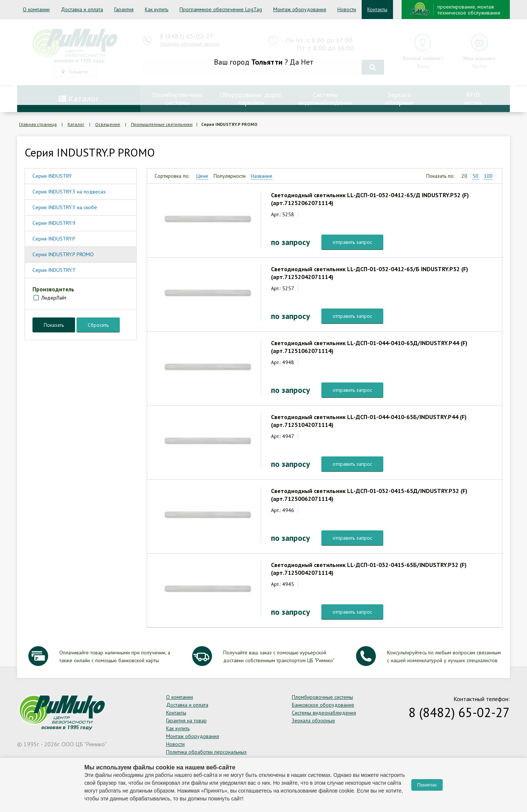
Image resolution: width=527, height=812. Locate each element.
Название (262, 176)
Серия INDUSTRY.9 (54, 223)
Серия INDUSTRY (52, 176)
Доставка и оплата (82, 9)
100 (488, 176)
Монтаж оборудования (300, 9)
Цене (202, 176)
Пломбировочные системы (322, 697)
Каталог (76, 124)
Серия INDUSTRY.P (54, 239)
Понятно (427, 785)
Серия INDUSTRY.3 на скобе (65, 207)
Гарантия (124, 9)
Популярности (230, 176)
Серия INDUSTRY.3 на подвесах (69, 192)
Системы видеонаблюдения (324, 713)
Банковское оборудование (323, 705)
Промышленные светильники (162, 124)
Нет (307, 62)
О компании (36, 9)
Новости (347, 9)
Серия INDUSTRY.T (54, 270)
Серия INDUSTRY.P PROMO (63, 254)
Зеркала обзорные (314, 720)
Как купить (157, 9)
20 (464, 176)
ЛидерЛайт (54, 298)
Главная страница (38, 124)
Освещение (108, 124)
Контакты (377, 9)
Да (294, 62)
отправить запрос (352, 242)
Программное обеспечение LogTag (221, 9)
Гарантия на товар (186, 720)
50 (475, 176)
